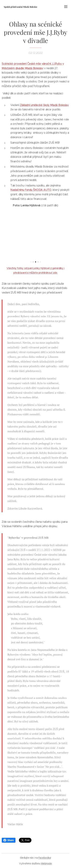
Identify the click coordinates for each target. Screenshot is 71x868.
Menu (66, 7)
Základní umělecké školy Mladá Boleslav (44, 105)
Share (9, 840)
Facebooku (45, 858)
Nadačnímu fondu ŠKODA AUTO (31, 190)
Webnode (46, 863)
